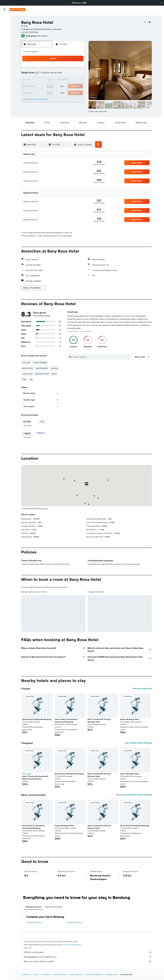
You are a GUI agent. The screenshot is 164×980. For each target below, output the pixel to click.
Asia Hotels (46, 974)
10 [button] (41, 80)
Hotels (36, 974)
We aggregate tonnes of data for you (88, 957)
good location (28, 368)
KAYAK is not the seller (88, 952)
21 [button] (66, 86)
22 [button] (72, 86)
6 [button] (59, 74)
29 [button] (72, 92)
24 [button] (41, 92)
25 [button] (47, 92)
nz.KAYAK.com (26, 974)
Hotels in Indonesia (59, 974)
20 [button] (59, 86)
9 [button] (78, 74)
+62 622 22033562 (30, 32)
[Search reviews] (101, 357)
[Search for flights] (4, 17)
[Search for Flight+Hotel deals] (4, 33)
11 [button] (47, 80)
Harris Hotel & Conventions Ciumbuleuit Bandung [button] (66, 721)
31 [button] (41, 99)
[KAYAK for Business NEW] (4, 51)
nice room (26, 363)
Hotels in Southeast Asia (94, 974)
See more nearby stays (142, 688)
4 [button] (47, 74)
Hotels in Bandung (74, 922)
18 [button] (47, 86)
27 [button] (59, 92)
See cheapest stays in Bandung (139, 743)
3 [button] (41, 74)
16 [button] (78, 80)
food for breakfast (40, 363)
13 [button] (59, 80)
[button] (161, 3)
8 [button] (72, 74)
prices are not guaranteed (72, 945)
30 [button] (78, 92)
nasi (31, 379)
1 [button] (72, 68)
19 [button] (53, 86)
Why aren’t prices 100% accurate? (88, 961)
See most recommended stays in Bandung (134, 795)
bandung (54, 368)
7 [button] (65, 74)
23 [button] (78, 86)
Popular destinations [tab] (54, 907)
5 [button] (53, 74)
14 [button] (66, 80)
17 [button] (41, 86)
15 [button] (72, 80)
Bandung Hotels (112, 974)
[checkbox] (34, 423)
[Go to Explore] (4, 41)
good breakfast (42, 368)
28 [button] (65, 92)
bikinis (54, 374)
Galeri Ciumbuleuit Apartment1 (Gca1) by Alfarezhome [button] (35, 778)
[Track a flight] (4, 46)
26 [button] (53, 92)
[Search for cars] (4, 28)
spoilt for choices (42, 374)
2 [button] (78, 68)
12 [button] (53, 80)
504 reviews (42, 36)
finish (24, 379)
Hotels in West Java (76, 974)
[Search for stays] (4, 23)
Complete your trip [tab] (33, 907)
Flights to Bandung (34, 922)
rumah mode (27, 374)
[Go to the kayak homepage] (17, 10)
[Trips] (4, 59)
